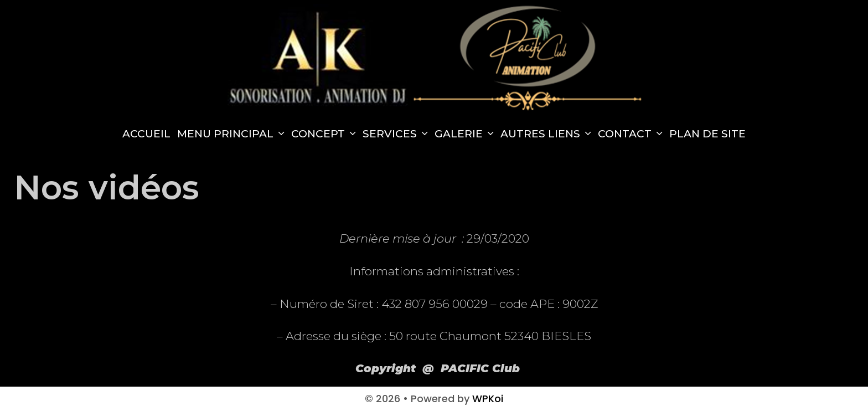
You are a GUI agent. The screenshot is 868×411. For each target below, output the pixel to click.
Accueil (146, 134)
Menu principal (232, 134)
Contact (632, 134)
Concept (325, 134)
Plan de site (707, 134)
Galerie (466, 134)
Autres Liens (547, 134)
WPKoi (488, 399)
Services (397, 134)
